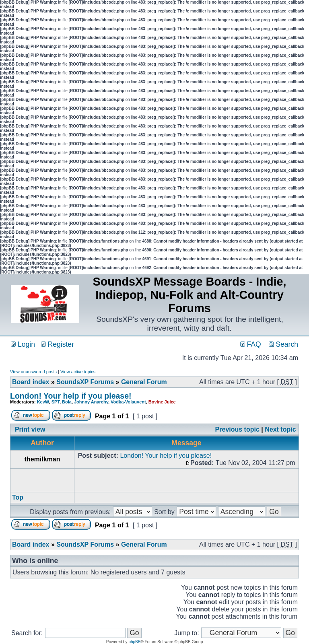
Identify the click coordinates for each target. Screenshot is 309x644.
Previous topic (237, 429)
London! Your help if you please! (71, 396)
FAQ (251, 344)
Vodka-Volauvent (128, 402)
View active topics (78, 372)
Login (23, 344)
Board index (31, 382)
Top (18, 497)
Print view (30, 429)
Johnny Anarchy (91, 402)
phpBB (134, 642)
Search (283, 344)
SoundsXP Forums (85, 382)
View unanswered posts (33, 372)
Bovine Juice (162, 402)
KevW (43, 402)
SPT (56, 402)
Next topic (280, 429)
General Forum (144, 382)
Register (58, 344)
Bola (67, 402)
